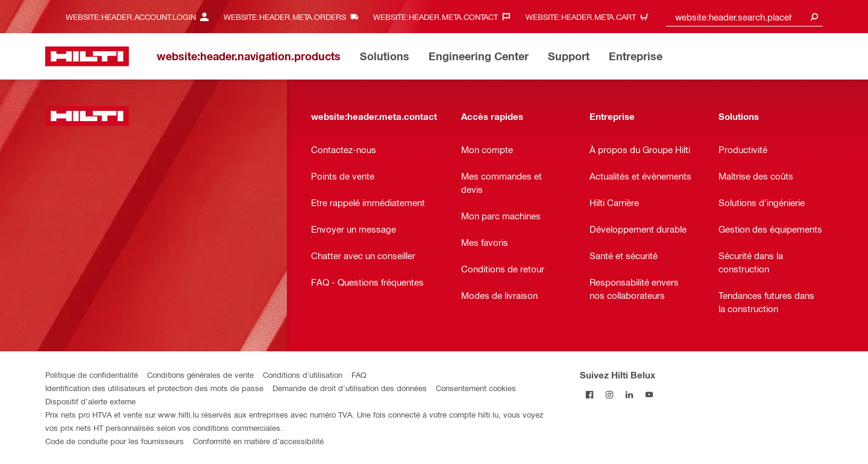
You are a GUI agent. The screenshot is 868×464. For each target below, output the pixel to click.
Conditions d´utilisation (303, 375)
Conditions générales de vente (200, 375)
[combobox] (744, 17)
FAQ (359, 375)
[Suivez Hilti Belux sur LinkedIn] (630, 394)
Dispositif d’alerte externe (90, 401)
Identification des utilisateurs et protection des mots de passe (154, 388)
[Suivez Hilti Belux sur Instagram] (610, 394)
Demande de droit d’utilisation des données (350, 388)
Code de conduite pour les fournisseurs (115, 441)
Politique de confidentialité (92, 375)
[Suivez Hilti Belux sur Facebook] (590, 394)
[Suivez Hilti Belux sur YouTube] (649, 394)
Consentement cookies (476, 388)
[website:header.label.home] (87, 56)
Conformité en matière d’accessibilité (258, 441)
